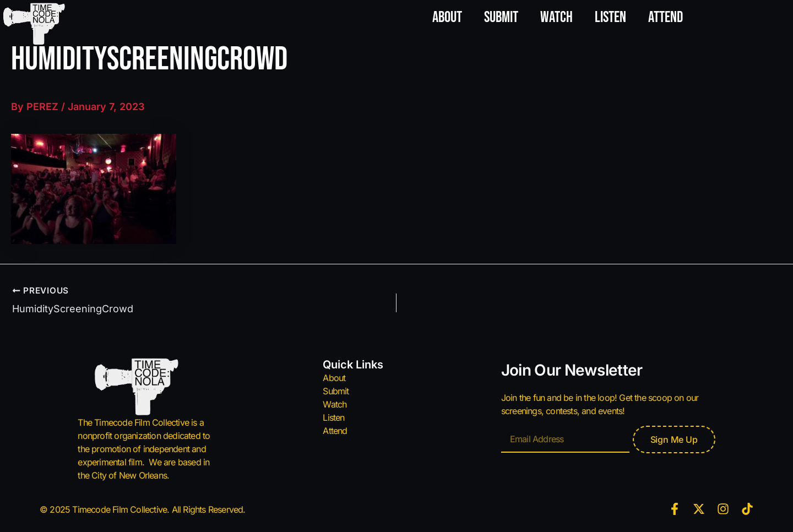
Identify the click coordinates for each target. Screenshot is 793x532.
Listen (610, 17)
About (447, 17)
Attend (666, 17)
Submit (501, 17)
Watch (556, 17)
